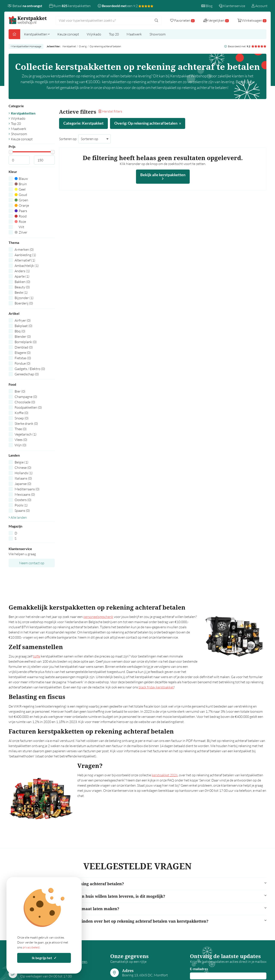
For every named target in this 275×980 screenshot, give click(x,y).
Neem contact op (32, 563)
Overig (83, 46)
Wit (19, 227)
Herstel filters (110, 111)
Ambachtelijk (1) (27, 266)
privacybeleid (31, 947)
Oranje (22, 205)
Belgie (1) (21, 462)
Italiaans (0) (23, 478)
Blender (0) (23, 336)
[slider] (11, 152)
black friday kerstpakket (156, 687)
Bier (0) (20, 391)
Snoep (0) (22, 418)
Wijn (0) (21, 445)
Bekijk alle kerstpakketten (163, 176)
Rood (21, 216)
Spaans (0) (22, 511)
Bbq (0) (20, 331)
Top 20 (114, 34)
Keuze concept (68, 34)
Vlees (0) (21, 440)
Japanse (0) (23, 484)
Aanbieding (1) (25, 255)
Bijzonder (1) (24, 298)
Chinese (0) (23, 468)
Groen (21, 200)
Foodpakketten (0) (28, 407)
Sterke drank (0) (26, 423)
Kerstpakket (69, 46)
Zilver (21, 232)
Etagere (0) (23, 353)
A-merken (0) (24, 249)
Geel (20, 189)
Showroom (158, 34)
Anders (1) (22, 271)
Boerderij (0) (24, 303)
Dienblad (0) (24, 347)
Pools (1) (21, 505)
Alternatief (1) (25, 260)
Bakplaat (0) (24, 326)
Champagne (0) (26, 397)
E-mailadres (199, 969)
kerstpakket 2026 (165, 775)
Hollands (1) (24, 473)
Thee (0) (21, 429)
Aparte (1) (22, 276)
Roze (20, 222)
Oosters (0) (23, 500)
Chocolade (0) (25, 402)
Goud (21, 195)
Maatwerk (134, 34)
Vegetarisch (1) (26, 434)
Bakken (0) (22, 282)
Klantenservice (232, 6)
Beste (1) (21, 292)
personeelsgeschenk (98, 617)
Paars (21, 211)
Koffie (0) (21, 413)
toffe (37, 656)
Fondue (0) (23, 363)
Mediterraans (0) (27, 489)
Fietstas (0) (23, 358)
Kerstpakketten (37, 34)
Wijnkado (94, 34)
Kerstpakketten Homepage (26, 46)
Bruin (21, 184)
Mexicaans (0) (25, 494)
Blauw (21, 179)
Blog (207, 6)
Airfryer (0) (23, 320)
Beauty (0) (22, 287)
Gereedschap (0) (27, 374)
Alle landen (18, 517)
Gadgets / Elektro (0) (30, 369)
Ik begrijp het (44, 958)
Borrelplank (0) (26, 342)
